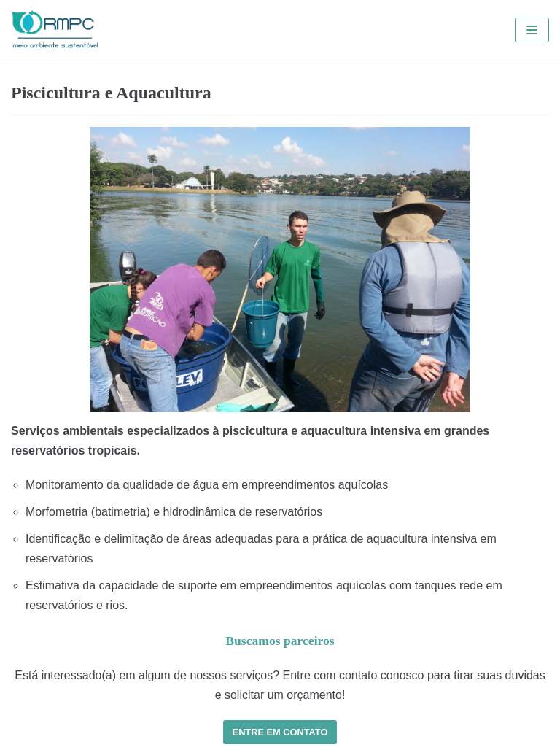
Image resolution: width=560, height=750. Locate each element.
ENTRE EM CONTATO (280, 732)
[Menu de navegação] (532, 30)
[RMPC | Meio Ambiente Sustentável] (55, 30)
